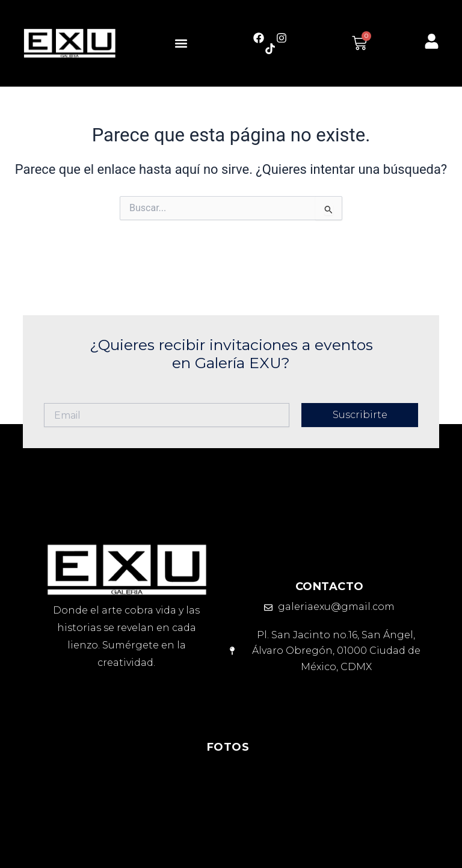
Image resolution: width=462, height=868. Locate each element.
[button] (181, 43)
